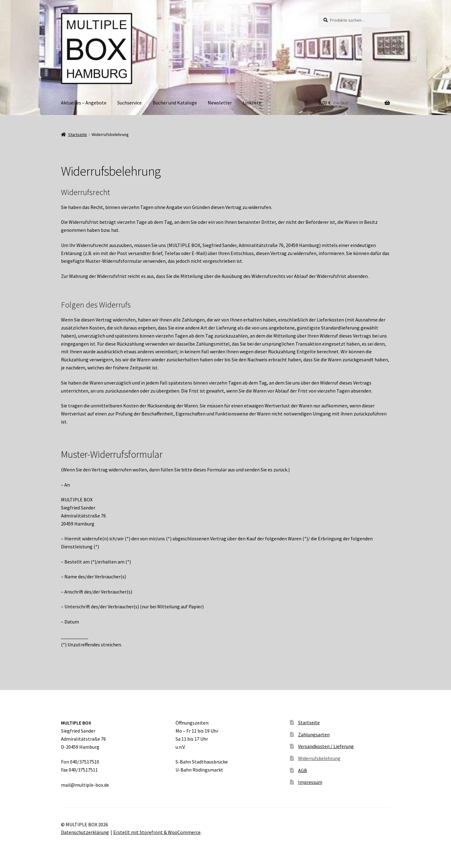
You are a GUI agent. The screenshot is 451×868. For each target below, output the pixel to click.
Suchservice (130, 103)
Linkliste (252, 103)
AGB (303, 770)
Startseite (78, 134)
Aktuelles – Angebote (84, 103)
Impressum (310, 782)
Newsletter (220, 103)
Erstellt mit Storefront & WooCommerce (157, 832)
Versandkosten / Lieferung (326, 746)
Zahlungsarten (314, 734)
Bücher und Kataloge (175, 103)
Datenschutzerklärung (85, 832)
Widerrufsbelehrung (319, 758)
